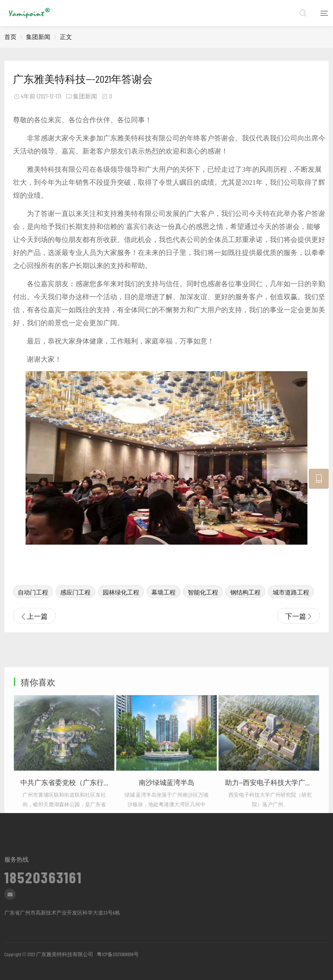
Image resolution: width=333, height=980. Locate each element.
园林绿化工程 (121, 603)
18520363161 (43, 875)
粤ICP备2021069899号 (117, 954)
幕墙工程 (163, 603)
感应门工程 (75, 603)
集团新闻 (38, 37)
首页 (10, 37)
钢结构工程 (245, 603)
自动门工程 (33, 603)
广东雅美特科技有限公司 (65, 954)
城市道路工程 (291, 603)
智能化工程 (203, 603)
